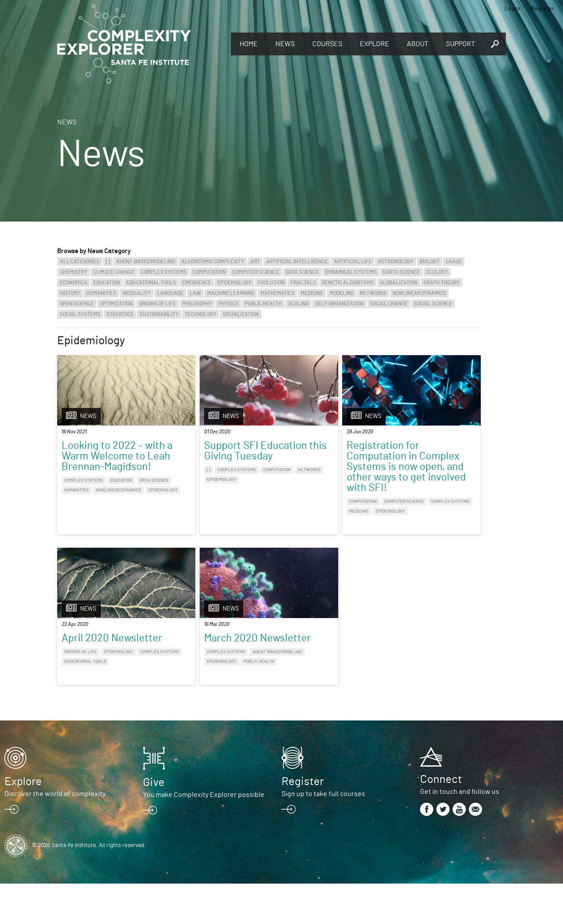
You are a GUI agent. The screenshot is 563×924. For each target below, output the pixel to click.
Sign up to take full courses (323, 834)
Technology (201, 314)
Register (542, 9)
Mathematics (278, 293)
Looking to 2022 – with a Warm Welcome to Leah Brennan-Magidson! (106, 462)
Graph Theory (442, 283)
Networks (373, 293)
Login (512, 9)
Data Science (302, 272)
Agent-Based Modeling (146, 262)
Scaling (298, 304)
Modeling (342, 293)
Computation (209, 272)
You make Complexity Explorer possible (204, 835)
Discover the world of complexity (55, 834)
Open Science (77, 304)
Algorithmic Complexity (213, 262)
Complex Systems (164, 272)
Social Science (433, 304)
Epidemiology (234, 283)
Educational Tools (151, 283)
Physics (228, 304)
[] (108, 262)
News (285, 44)
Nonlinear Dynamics (419, 293)
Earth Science (401, 272)
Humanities (101, 293)
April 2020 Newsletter (408, 451)
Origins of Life (157, 304)
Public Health (263, 304)
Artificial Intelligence (297, 262)
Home (249, 44)
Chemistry (73, 272)
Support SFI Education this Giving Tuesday (203, 456)
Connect (441, 820)
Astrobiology (396, 262)
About (418, 44)
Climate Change (114, 272)
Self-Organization (339, 304)
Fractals (303, 283)
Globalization (399, 283)
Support (461, 44)
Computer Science (256, 272)
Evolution (271, 283)
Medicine (312, 293)
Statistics (120, 314)
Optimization (116, 304)
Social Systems (80, 314)
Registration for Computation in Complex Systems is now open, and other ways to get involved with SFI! (322, 472)
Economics (73, 283)
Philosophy (197, 304)
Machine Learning (231, 293)
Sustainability (159, 314)
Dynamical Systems (351, 272)
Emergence (197, 283)
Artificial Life (353, 262)
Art (255, 262)
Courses (327, 44)
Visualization (241, 314)
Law (195, 293)
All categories (80, 262)
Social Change (389, 304)
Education (107, 283)
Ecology (437, 272)
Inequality (137, 293)
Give (154, 823)
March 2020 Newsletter (88, 664)
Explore (375, 44)
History (70, 293)
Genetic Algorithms (348, 283)
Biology (430, 262)
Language (170, 293)
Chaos (454, 262)
